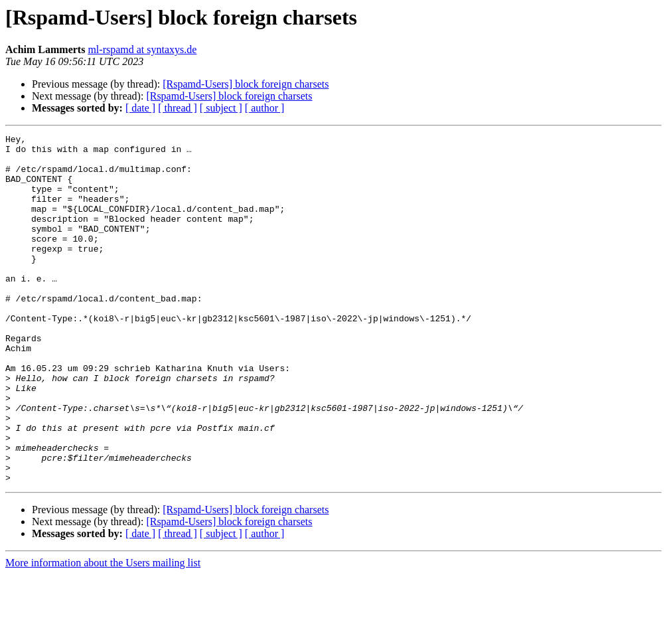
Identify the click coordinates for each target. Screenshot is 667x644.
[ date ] (140, 108)
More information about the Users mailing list (103, 632)
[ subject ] (221, 108)
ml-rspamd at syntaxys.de (142, 49)
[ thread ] (178, 108)
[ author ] (265, 108)
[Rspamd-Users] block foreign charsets (246, 84)
